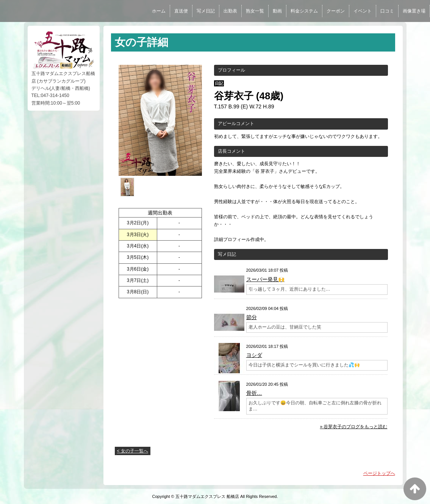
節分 (252, 317)
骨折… (254, 393)
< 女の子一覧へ (133, 451)
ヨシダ (254, 355)
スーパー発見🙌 (265, 279)
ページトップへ (379, 473)
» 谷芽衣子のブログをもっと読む (353, 427)
